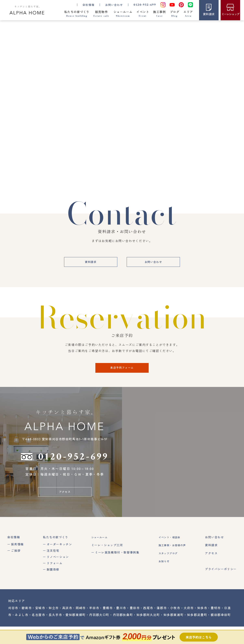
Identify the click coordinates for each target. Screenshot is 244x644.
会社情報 (14, 546)
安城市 (40, 617)
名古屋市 (38, 624)
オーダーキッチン (58, 554)
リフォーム (53, 572)
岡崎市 (81, 617)
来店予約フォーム (122, 375)
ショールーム (99, 546)
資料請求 (87, 268)
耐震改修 (52, 578)
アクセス (65, 500)
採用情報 (17, 554)
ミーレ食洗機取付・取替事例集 (115, 561)
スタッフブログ (166, 562)
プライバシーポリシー (221, 578)
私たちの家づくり (55, 546)
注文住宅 (52, 560)
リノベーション (57, 566)
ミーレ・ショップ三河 (105, 554)
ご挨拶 (16, 560)
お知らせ (161, 570)
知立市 (54, 617)
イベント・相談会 (168, 546)
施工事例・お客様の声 (171, 554)
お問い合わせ (114, 5)
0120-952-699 (145, 5)
